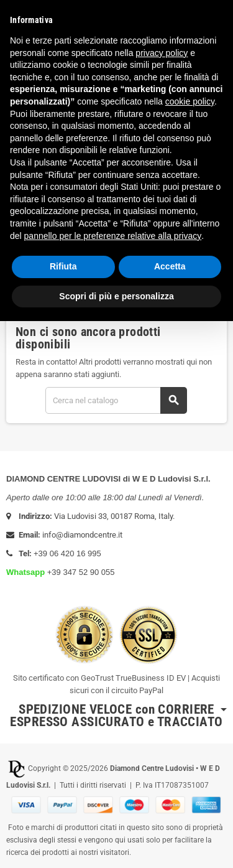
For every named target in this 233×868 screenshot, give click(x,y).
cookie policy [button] (190, 101)
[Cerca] (116, 400)
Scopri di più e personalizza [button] (116, 296)
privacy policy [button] (162, 53)
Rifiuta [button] (63, 266)
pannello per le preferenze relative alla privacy (113, 236)
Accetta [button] (170, 266)
